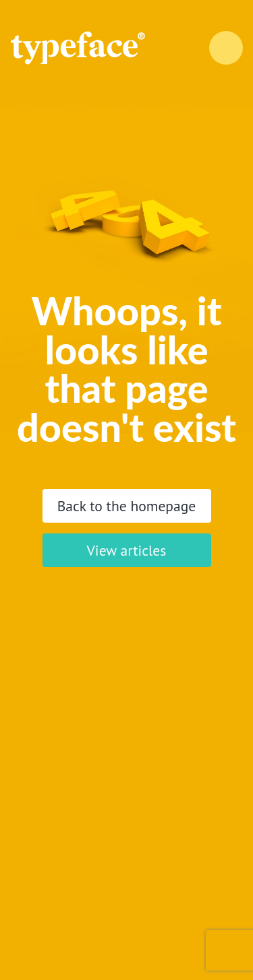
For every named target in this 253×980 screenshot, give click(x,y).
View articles (127, 550)
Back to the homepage (127, 506)
